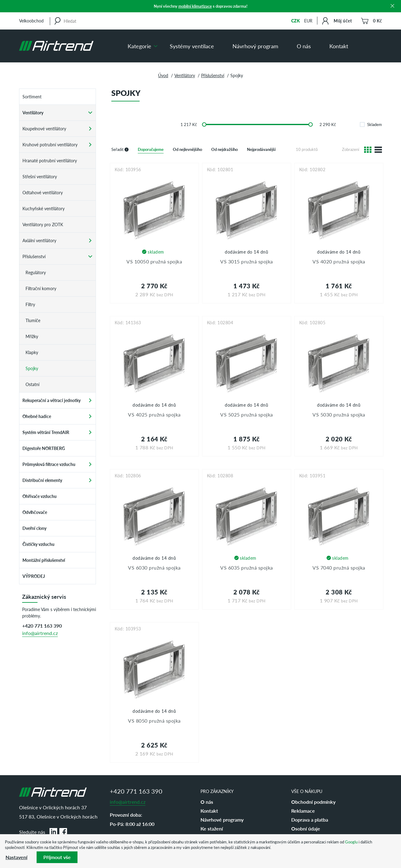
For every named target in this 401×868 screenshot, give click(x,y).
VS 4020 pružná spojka (339, 261)
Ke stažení (212, 829)
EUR (308, 21)
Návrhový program (255, 46)
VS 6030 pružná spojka (154, 568)
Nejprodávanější (261, 149)
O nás (304, 46)
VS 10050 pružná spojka (154, 261)
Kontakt (339, 46)
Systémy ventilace (192, 46)
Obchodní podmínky (313, 802)
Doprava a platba (310, 820)
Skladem (371, 124)
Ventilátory (185, 75)
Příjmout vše (57, 857)
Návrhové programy (222, 820)
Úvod (163, 75)
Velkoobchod (31, 21)
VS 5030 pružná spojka (339, 414)
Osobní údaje (306, 829)
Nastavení (16, 857)
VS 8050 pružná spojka (154, 721)
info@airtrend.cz (40, 633)
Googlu (351, 842)
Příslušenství (213, 75)
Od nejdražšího (224, 149)
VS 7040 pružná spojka (339, 568)
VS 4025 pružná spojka (154, 414)
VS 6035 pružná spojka (247, 568)
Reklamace (303, 811)
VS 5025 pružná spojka (247, 414)
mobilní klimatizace (195, 6)
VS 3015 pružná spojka (247, 261)
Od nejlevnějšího (187, 149)
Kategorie (139, 46)
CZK (296, 21)
